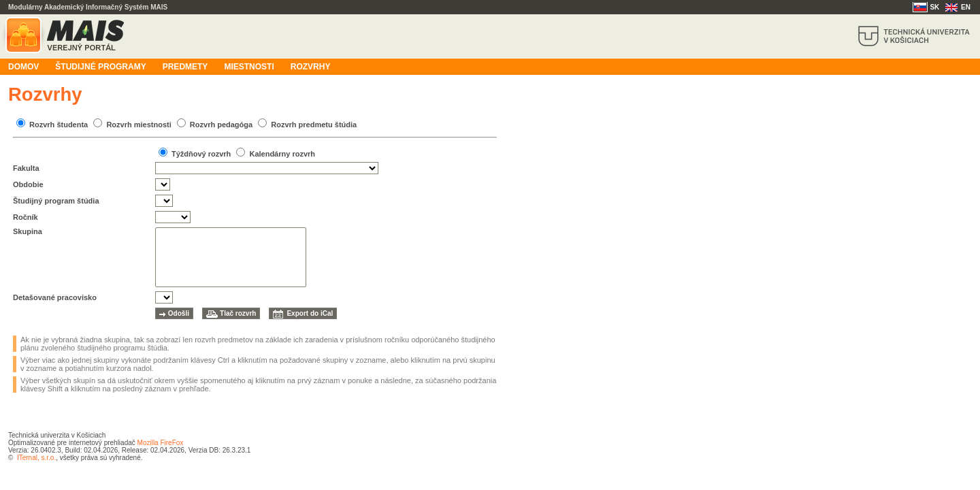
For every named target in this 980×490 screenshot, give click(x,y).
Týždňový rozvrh (201, 154)
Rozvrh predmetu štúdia (314, 125)
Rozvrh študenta (59, 125)
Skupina (28, 231)
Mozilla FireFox (161, 443)
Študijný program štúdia (56, 201)
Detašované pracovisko (55, 297)
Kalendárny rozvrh (282, 154)
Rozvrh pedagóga (221, 125)
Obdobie (28, 184)
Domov (23, 67)
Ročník (26, 217)
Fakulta (26, 168)
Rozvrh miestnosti (138, 125)
